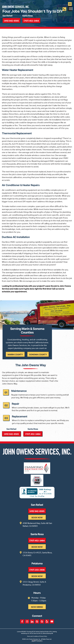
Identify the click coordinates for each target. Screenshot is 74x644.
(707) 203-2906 (37, 570)
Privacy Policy (43, 636)
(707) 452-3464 (31, 21)
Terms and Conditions (33, 636)
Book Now (37, 518)
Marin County (15, 355)
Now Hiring (37, 607)
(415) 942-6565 (11, 21)
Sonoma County (38, 355)
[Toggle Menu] (71, 9)
